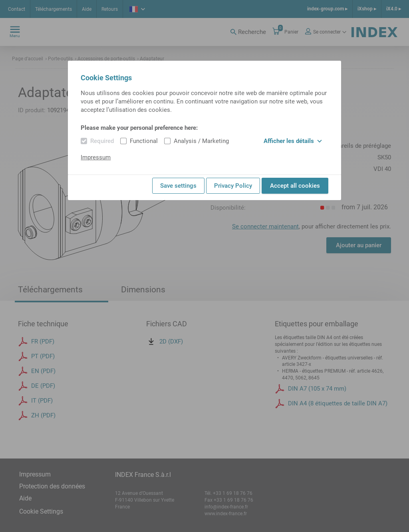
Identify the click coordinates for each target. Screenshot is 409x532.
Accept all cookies (295, 186)
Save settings (178, 186)
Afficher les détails (293, 141)
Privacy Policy (233, 186)
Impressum (96, 157)
